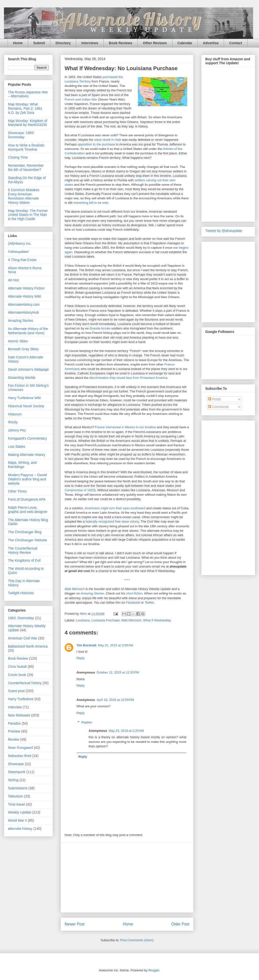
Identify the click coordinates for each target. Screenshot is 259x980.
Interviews (90, 43)
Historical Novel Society (26, 406)
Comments (219, 407)
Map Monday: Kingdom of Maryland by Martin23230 (28, 123)
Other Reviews (155, 43)
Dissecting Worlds (22, 378)
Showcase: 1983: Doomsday (21, 135)
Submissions (18, 788)
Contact (236, 43)
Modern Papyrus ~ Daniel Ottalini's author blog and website (27, 479)
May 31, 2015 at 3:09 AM (116, 645)
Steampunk (17, 772)
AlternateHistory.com (24, 305)
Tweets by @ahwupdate (224, 231)
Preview (14, 731)
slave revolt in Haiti (108, 140)
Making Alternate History (27, 455)
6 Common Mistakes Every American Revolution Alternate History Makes (24, 196)
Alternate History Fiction (26, 288)
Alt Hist (13, 280)
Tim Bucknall (86, 645)
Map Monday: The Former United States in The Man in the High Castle (28, 215)
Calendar (185, 43)
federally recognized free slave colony (112, 521)
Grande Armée (100, 328)
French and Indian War (81, 99)
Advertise (211, 43)
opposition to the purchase (96, 144)
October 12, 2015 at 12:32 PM (118, 672)
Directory (63, 43)
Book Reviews (120, 43)
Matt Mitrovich (75, 589)
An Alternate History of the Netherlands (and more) (28, 331)
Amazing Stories (92, 593)
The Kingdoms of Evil (24, 560)
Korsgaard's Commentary (27, 438)
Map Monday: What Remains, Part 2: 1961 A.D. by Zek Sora (25, 108)
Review (14, 739)
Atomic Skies (18, 341)
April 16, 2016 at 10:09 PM (115, 700)
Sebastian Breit (20, 756)
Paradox (14, 723)
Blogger (154, 970)
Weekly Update (20, 812)
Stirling (13, 780)
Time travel (16, 804)
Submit (39, 43)
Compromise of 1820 (80, 490)
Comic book (17, 675)
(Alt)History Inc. (20, 244)
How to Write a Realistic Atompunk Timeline (26, 147)
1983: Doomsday (21, 618)
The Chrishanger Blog (25, 532)
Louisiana (83, 620)
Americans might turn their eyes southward (115, 508)
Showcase (16, 764)
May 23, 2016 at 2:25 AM (126, 731)
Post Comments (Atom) (137, 940)
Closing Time (18, 157)
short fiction (134, 593)
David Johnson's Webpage (28, 369)
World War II (17, 820)
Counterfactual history (25, 683)
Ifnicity (13, 422)
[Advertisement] (127, 878)
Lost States (17, 447)
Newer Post (75, 924)
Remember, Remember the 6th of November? (26, 168)
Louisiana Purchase (105, 620)
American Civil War (23, 638)
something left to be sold (91, 203)
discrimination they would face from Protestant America (128, 378)
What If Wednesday (157, 620)
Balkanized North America (28, 646)
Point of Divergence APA (27, 499)
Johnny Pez (17, 430)
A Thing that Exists (22, 260)
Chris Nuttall (17, 667)
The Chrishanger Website (27, 540)
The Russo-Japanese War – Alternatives (28, 94)
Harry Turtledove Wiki (24, 398)
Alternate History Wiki (24, 296)
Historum (15, 414)
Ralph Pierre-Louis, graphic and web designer (28, 510)
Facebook (133, 602)
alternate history (20, 829)
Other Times (17, 491)
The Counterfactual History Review (23, 550)
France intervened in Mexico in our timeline (125, 427)
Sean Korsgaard (20, 748)
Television (15, 796)
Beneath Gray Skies (23, 349)
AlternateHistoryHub (23, 312)
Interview (15, 707)
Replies (87, 722)
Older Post (180, 924)
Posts (214, 399)
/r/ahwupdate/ (18, 252)
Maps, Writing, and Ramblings (22, 465)
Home (18, 43)
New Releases (19, 715)
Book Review (18, 658)
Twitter (149, 602)
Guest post (16, 691)
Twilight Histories (21, 593)
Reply (81, 658)
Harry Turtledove (21, 699)
